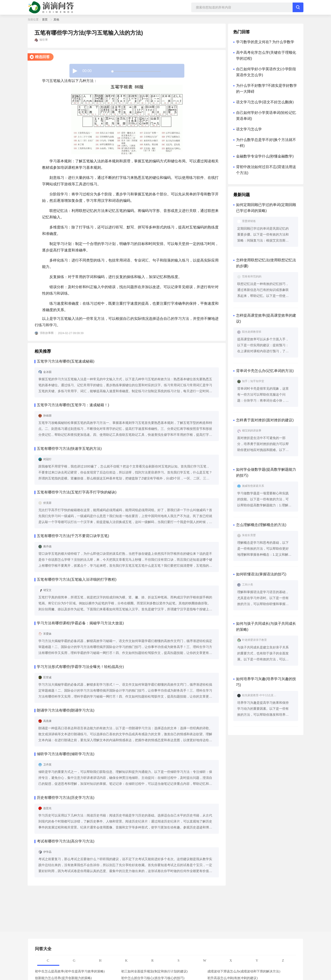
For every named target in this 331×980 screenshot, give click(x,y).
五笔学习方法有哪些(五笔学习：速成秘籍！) (73, 405)
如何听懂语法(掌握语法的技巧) (261, 574)
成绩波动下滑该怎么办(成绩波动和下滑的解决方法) (244, 971)
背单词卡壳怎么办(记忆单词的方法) (265, 371)
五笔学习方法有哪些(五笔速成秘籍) (66, 361)
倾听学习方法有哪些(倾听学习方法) (66, 754)
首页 (45, 20)
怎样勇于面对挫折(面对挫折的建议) (265, 420)
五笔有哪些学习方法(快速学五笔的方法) (69, 449)
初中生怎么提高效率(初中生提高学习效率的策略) (70, 971)
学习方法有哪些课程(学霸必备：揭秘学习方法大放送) (80, 623)
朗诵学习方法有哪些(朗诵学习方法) (66, 710)
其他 (56, 20)
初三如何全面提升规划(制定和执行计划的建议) (154, 971)
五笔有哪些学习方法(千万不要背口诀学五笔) (73, 536)
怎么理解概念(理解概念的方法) (261, 525)
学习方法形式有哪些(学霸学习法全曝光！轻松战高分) (80, 667)
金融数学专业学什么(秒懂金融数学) (265, 156)
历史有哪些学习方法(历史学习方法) (66, 798)
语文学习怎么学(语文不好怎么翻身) (265, 102)
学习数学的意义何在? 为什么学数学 (265, 42)
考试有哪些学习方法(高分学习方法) (66, 841)
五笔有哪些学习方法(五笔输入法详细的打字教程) (77, 579)
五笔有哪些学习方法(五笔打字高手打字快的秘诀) (77, 492)
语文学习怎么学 (249, 129)
